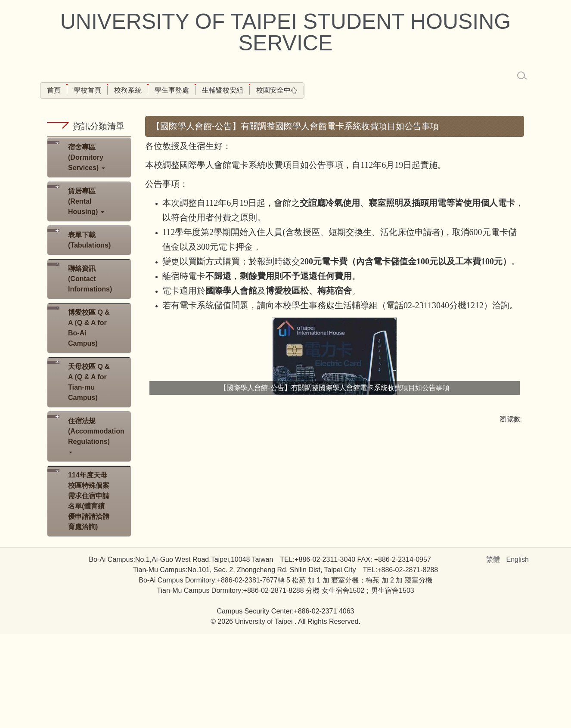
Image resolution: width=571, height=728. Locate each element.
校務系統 (128, 90)
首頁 (54, 90)
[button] (89, 252)
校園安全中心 (277, 90)
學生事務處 (172, 90)
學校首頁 (87, 90)
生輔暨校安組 (223, 90)
